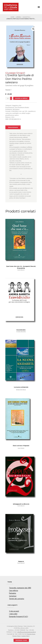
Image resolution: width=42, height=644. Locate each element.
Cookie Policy (25, 636)
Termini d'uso (31, 634)
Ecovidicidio (21, 330)
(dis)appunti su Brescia (21, 504)
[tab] (13, 127)
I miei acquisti (12, 605)
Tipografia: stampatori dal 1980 (20, 588)
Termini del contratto (17, 599)
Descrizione (13, 127)
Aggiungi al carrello (21, 98)
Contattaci (13, 596)
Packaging (13, 593)
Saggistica (26, 17)
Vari (20, 105)
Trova (10, 582)
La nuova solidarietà (21, 387)
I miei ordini (13, 614)
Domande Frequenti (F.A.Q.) (19, 616)
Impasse (21, 561)
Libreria (18, 17)
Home (12, 17)
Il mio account (14, 611)
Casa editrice (14, 590)
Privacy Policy (17, 636)
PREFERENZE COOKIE (21, 640)
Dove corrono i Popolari (21, 446)
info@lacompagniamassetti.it (26, 632)
